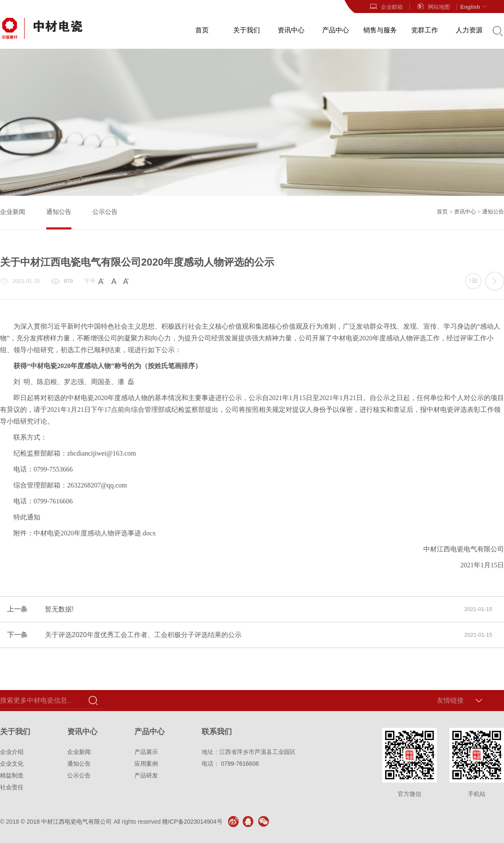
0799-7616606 (240, 764)
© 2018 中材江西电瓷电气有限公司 (66, 822)
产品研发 (146, 775)
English (474, 7)
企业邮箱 (386, 7)
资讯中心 (291, 30)
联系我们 (217, 732)
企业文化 (12, 764)
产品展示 (146, 752)
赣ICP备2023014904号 (192, 822)
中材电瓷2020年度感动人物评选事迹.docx (95, 533)
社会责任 (12, 787)
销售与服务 (380, 30)
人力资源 (469, 30)
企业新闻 (13, 212)
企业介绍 (12, 752)
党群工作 (425, 30)
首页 (202, 30)
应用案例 (146, 764)
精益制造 (12, 775)
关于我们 (247, 30)
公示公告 (105, 212)
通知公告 (59, 212)
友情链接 (450, 700)
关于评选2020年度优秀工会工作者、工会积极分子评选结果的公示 (494, 281)
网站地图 (433, 7)
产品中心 (336, 30)
